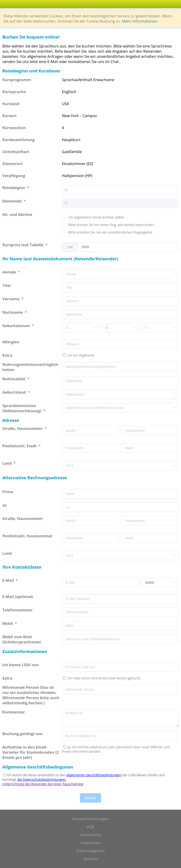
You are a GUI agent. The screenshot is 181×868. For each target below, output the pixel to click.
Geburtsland (14, 392)
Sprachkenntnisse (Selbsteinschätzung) (22, 408)
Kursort (9, 116)
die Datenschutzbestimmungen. (42, 779)
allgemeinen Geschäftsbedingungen (94, 775)
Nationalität (14, 379)
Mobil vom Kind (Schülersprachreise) (22, 639)
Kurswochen (14, 128)
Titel (7, 285)
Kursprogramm (17, 80)
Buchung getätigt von (23, 734)
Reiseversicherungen (91, 819)
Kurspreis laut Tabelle (23, 245)
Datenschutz (90, 835)
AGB (90, 827)
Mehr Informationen (140, 21)
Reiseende (12, 201)
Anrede (10, 272)
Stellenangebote (91, 851)
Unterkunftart (16, 152)
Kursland (11, 104)
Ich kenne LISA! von (21, 665)
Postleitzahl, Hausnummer (28, 536)
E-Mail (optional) (18, 597)
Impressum (90, 843)
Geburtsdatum (17, 326)
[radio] (93, 218)
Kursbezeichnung (19, 140)
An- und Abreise (18, 214)
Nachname (13, 312)
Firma (8, 492)
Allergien (11, 342)
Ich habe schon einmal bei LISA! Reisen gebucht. (104, 678)
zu (5, 505)
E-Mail (9, 580)
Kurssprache (14, 92)
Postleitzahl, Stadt (20, 446)
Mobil (8, 623)
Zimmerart (12, 164)
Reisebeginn (14, 188)
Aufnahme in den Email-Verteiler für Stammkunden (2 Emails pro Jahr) (31, 752)
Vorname (11, 299)
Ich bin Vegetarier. (81, 355)
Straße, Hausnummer (23, 428)
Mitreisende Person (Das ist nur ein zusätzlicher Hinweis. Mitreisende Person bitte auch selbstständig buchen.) (31, 695)
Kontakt (90, 859)
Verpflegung (14, 176)
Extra (8, 355)
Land (8, 463)
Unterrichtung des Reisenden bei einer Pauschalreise (43, 784)
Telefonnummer (18, 610)
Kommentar (14, 712)
